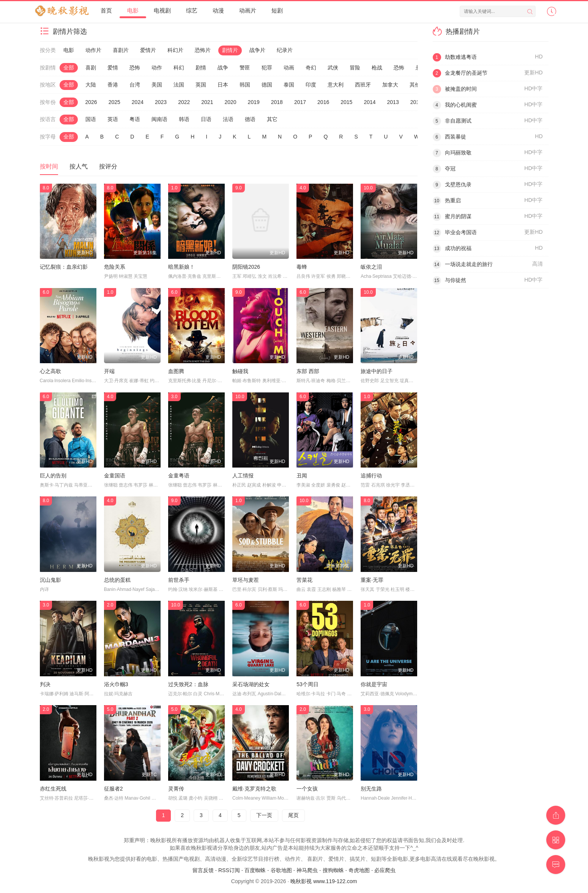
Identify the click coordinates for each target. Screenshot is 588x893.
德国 (267, 85)
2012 (416, 102)
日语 (206, 119)
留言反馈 (203, 870)
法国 (179, 85)
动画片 (248, 10)
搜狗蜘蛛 (333, 870)
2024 (138, 102)
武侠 (333, 68)
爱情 (113, 68)
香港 (113, 85)
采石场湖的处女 (251, 684)
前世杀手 (179, 580)
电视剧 (162, 10)
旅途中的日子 (377, 371)
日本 (223, 85)
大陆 (91, 85)
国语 (91, 119)
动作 (157, 68)
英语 (113, 119)
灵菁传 (176, 789)
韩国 (245, 85)
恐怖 (135, 68)
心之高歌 (50, 371)
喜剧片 (121, 50)
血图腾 (176, 371)
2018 (277, 102)
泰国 (289, 85)
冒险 (355, 68)
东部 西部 (308, 371)
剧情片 (230, 50)
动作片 (93, 50)
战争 (223, 68)
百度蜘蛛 (255, 870)
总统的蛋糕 (117, 580)
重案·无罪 (372, 580)
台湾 (135, 85)
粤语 (135, 119)
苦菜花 (304, 580)
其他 (415, 85)
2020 (230, 102)
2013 (393, 102)
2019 (254, 102)
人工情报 (243, 476)
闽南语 (159, 119)
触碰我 (240, 371)
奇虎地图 (359, 870)
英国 (201, 85)
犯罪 (267, 68)
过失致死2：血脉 (188, 684)
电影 (133, 10)
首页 (106, 10)
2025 (114, 102)
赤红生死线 (53, 789)
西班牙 (363, 85)
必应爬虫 (385, 870)
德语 (250, 119)
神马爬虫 (307, 870)
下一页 (264, 815)
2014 (370, 102)
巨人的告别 (53, 476)
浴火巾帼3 (116, 684)
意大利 (336, 85)
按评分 (108, 166)
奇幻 (311, 68)
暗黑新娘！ (181, 267)
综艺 (192, 10)
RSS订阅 (229, 870)
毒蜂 (302, 267)
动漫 (218, 10)
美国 (157, 85)
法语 (228, 119)
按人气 (79, 166)
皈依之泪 (371, 267)
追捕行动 (371, 476)
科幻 (179, 68)
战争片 (257, 50)
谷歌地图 (281, 870)
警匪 (245, 68)
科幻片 (175, 50)
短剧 (277, 10)
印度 (311, 85)
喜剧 (91, 68)
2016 (323, 102)
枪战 (377, 68)
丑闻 (302, 476)
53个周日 (307, 684)
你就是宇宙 (374, 684)
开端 (109, 371)
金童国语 (115, 476)
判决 (45, 684)
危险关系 (115, 267)
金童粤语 (179, 476)
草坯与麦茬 (246, 580)
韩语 (184, 119)
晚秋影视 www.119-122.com (324, 881)
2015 (346, 102)
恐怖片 (203, 50)
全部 (69, 68)
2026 (91, 102)
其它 (272, 119)
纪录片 (285, 50)
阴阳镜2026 (246, 267)
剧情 (201, 68)
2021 (207, 102)
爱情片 (148, 50)
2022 (184, 102)
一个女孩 (307, 789)
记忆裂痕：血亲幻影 (64, 267)
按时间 (49, 166)
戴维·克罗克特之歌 (254, 789)
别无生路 (371, 789)
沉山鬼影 (50, 580)
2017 (300, 102)
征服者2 (114, 789)
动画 (289, 68)
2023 (161, 102)
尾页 (293, 815)
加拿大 (390, 85)
